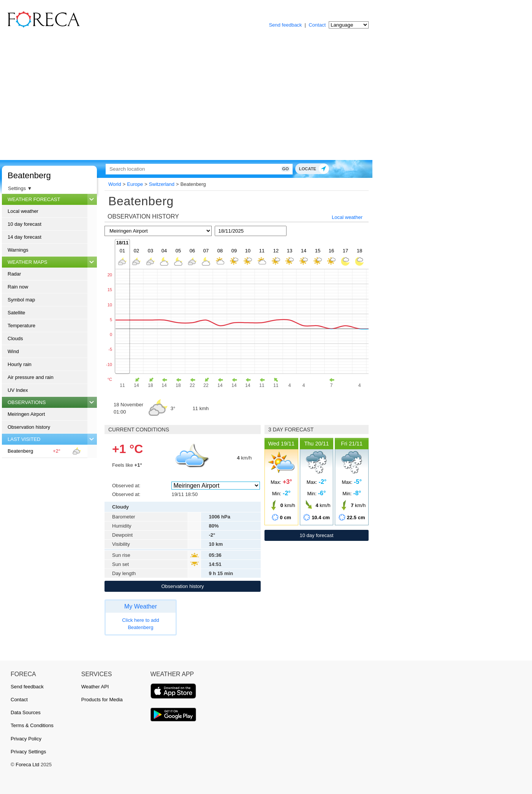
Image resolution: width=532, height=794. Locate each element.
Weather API (95, 687)
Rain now (18, 287)
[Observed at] (215, 486)
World (115, 184)
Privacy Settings (28, 752)
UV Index (18, 390)
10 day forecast (25, 224)
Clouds (15, 338)
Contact (317, 25)
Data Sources (26, 712)
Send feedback (286, 25)
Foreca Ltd (27, 765)
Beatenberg (29, 175)
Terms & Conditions (32, 725)
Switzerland (162, 184)
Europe (135, 184)
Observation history (29, 427)
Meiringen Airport (26, 414)
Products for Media (102, 700)
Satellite (16, 313)
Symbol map (21, 300)
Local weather (23, 211)
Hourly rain (20, 364)
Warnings (18, 250)
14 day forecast (25, 237)
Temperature (21, 326)
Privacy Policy (26, 739)
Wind (13, 351)
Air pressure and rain (31, 377)
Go (273, 169)
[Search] (192, 169)
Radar (14, 274)
